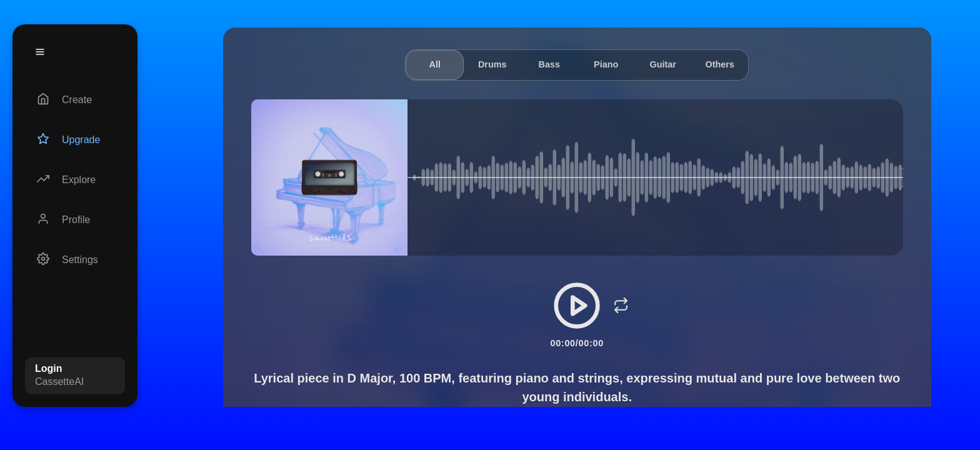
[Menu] (40, 52)
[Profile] (75, 220)
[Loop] (621, 306)
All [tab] (434, 64)
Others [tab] (719, 64)
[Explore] (75, 180)
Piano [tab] (606, 64)
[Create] (75, 100)
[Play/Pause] (577, 306)
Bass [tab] (549, 64)
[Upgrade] (75, 140)
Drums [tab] (492, 64)
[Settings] (75, 260)
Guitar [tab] (662, 64)
